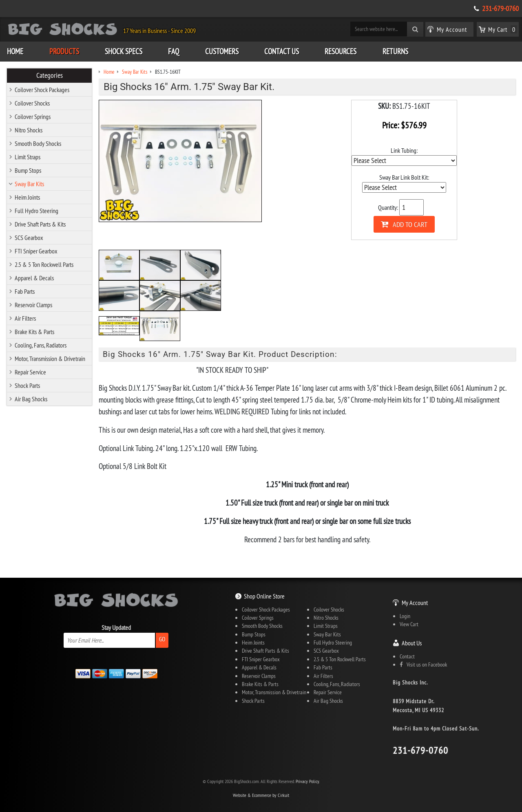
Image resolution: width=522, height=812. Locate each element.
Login (405, 616)
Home (15, 51)
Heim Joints (27, 197)
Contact (407, 656)
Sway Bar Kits (29, 184)
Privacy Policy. (308, 781)
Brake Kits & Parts (34, 332)
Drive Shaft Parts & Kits (40, 224)
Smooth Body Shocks (38, 143)
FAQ (174, 51)
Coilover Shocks (32, 103)
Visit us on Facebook (423, 665)
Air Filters (25, 318)
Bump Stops (28, 170)
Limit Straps (28, 157)
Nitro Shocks (29, 130)
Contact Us (282, 51)
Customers (222, 51)
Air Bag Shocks (31, 399)
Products (64, 51)
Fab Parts (25, 291)
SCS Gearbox (29, 238)
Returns (395, 51)
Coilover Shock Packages (42, 90)
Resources (341, 51)
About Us (412, 643)
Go (162, 639)
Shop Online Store (264, 596)
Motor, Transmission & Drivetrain (50, 359)
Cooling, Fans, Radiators (41, 345)
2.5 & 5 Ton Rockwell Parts (44, 264)
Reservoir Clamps (33, 305)
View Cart (409, 624)
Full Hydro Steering (36, 211)
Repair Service (30, 372)
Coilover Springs (33, 117)
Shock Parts (27, 385)
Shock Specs (124, 51)
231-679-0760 (500, 9)
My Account (415, 603)
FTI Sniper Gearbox (36, 251)
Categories (50, 75)
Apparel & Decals (34, 278)
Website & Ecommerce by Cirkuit (261, 795)
